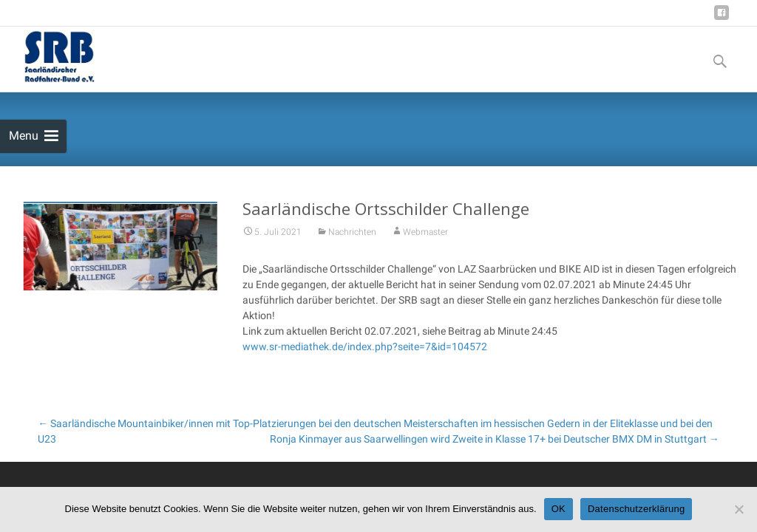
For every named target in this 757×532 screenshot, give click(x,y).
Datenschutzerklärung (636, 509)
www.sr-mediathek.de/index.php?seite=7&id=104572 (365, 349)
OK (559, 509)
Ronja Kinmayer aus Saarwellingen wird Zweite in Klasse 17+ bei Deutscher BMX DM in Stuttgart (495, 439)
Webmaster (425, 234)
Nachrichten (352, 234)
